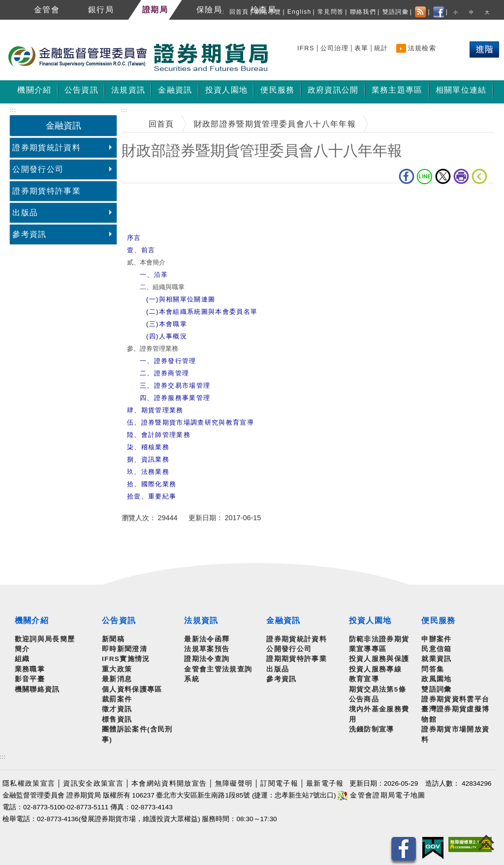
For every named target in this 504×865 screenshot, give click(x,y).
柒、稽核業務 (148, 447)
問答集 (433, 669)
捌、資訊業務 (148, 459)
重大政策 (117, 669)
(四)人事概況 (167, 336)
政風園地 (436, 679)
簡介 (22, 649)
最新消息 (117, 679)
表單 (362, 48)
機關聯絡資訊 (37, 689)
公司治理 (334, 48)
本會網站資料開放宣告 (169, 783)
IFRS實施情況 (126, 659)
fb (407, 176)
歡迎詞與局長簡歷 (45, 639)
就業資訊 (436, 659)
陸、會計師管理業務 (159, 435)
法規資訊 (201, 620)
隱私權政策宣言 (29, 783)
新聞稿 (113, 639)
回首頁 (239, 12)
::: (221, 12)
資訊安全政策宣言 (93, 783)
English (299, 12)
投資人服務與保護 (379, 659)
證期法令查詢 (207, 659)
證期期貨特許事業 (297, 659)
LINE (425, 176)
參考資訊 (29, 234)
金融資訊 (283, 620)
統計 (381, 48)
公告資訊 (119, 620)
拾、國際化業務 (152, 484)
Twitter (443, 176)
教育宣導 (364, 679)
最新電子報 (325, 783)
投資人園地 (370, 620)
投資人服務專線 (375, 669)
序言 (134, 238)
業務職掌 (30, 669)
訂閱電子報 (279, 783)
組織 (22, 659)
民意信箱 (436, 649)
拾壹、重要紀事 (152, 496)
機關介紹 (32, 620)
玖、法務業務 (148, 472)
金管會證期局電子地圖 (381, 795)
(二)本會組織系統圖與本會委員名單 (202, 312)
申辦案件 (436, 639)
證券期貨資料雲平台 (455, 699)
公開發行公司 (38, 169)
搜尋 (306, 47)
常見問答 (331, 12)
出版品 (25, 213)
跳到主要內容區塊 (34, 25)
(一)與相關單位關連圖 (181, 299)
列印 (461, 176)
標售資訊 (117, 719)
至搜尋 (283, 58)
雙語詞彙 (395, 12)
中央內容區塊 (147, 198)
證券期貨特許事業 (47, 191)
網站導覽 (268, 12)
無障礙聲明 (234, 783)
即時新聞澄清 (125, 649)
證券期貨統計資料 (47, 148)
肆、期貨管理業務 (155, 410)
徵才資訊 (117, 709)
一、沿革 (154, 275)
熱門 (457, 51)
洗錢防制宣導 (372, 729)
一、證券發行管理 (168, 361)
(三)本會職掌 (167, 324)
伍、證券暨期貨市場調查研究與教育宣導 (190, 422)
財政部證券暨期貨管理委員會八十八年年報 (275, 124)
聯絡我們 (363, 12)
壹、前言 (141, 250)
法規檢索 (422, 48)
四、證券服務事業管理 (175, 398)
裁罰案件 (117, 699)
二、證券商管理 (164, 373)
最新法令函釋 (207, 639)
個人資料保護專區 (132, 689)
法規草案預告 (207, 649)
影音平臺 (30, 679)
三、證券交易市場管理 (175, 385)
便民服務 (438, 620)
